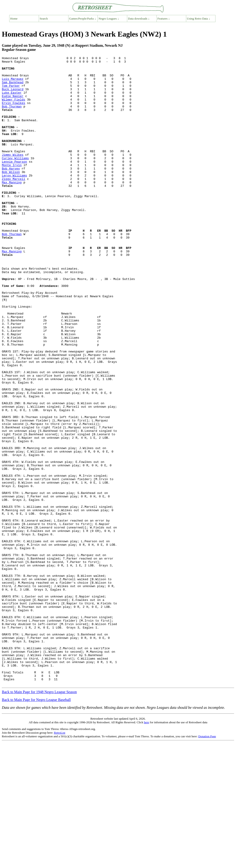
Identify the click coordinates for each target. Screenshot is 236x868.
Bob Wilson (11, 195)
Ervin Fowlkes (13, 112)
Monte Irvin (12, 187)
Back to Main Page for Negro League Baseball (36, 825)
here (146, 848)
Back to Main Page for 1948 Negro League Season (39, 818)
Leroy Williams (14, 199)
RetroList (60, 858)
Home (14, 19)
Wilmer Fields (13, 108)
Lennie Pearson (14, 183)
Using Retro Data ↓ (199, 19)
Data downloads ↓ (139, 19)
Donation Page (207, 862)
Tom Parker (11, 92)
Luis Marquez (13, 84)
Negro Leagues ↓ (109, 19)
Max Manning (12, 208)
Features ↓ (164, 19)
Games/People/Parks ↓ (83, 19)
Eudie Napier (13, 104)
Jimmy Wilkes (13, 175)
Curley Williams (15, 179)
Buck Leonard (13, 96)
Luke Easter (12, 100)
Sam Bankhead (13, 88)
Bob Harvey (11, 191)
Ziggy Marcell (13, 204)
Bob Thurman (12, 117)
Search (44, 19)
